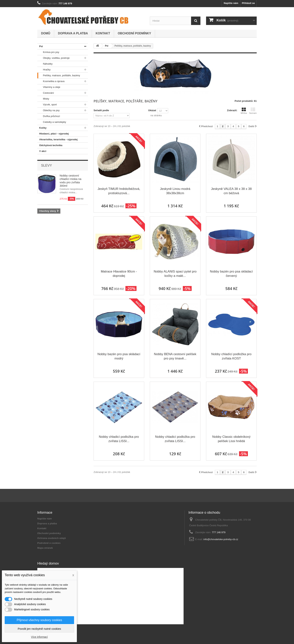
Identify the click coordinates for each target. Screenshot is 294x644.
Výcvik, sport (47, 105)
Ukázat (152, 110)
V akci (42, 151)
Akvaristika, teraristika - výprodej (57, 140)
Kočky (42, 128)
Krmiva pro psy (48, 52)
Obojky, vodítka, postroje (53, 58)
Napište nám (231, 3)
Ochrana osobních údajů (52, 538)
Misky (43, 99)
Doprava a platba (73, 33)
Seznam (253, 111)
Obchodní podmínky (134, 33)
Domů (46, 33)
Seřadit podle (101, 110)
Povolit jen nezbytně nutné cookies (39, 629)
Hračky (44, 70)
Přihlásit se (248, 3)
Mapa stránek (45, 548)
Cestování (46, 93)
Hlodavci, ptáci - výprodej (53, 134)
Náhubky (45, 64)
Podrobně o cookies (49, 543)
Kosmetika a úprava (51, 81)
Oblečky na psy (48, 110)
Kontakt (103, 33)
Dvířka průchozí (49, 116)
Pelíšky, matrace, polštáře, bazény (59, 75)
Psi (40, 46)
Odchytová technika (50, 145)
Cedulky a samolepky (52, 122)
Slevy (46, 165)
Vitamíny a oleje (49, 87)
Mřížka (244, 111)
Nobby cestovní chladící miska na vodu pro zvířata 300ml (70, 181)
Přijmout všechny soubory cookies (39, 620)
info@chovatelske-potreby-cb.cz (221, 539)
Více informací (39, 637)
